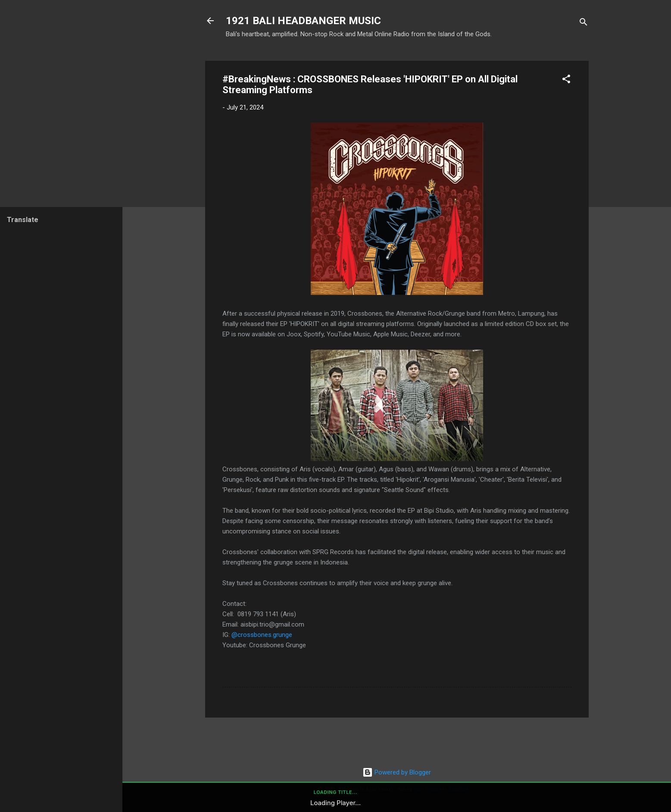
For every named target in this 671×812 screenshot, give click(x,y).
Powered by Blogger (397, 772)
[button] (566, 80)
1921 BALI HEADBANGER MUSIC (303, 21)
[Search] (584, 24)
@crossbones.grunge (262, 635)
